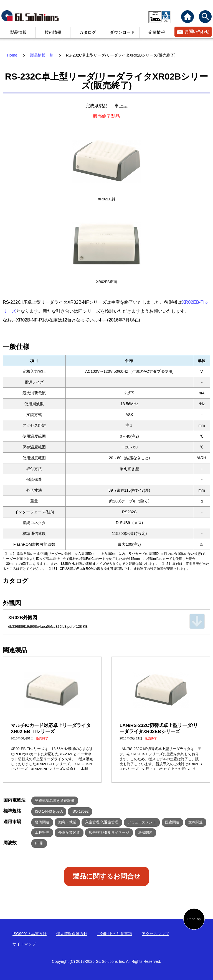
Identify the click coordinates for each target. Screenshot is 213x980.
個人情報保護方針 (72, 934)
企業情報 (157, 32)
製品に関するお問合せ (107, 876)
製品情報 (18, 32)
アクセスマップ (155, 934)
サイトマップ (24, 944)
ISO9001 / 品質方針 (30, 934)
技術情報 (53, 32)
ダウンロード (122, 32)
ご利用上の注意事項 (115, 934)
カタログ (88, 32)
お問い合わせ (197, 32)
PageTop (194, 919)
